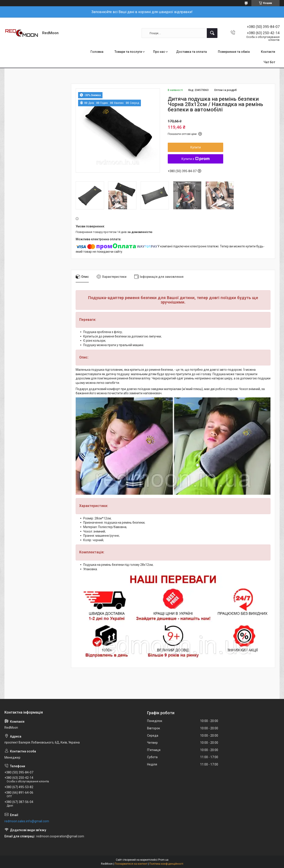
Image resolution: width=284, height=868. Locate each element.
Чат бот (269, 62)
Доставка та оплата (191, 52)
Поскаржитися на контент (131, 864)
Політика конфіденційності (166, 864)
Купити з (196, 159)
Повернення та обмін (234, 52)
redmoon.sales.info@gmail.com (27, 821)
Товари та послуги (128, 52)
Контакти (268, 52)
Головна (97, 52)
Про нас (159, 52)
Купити (196, 147)
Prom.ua (163, 860)
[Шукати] (212, 33)
